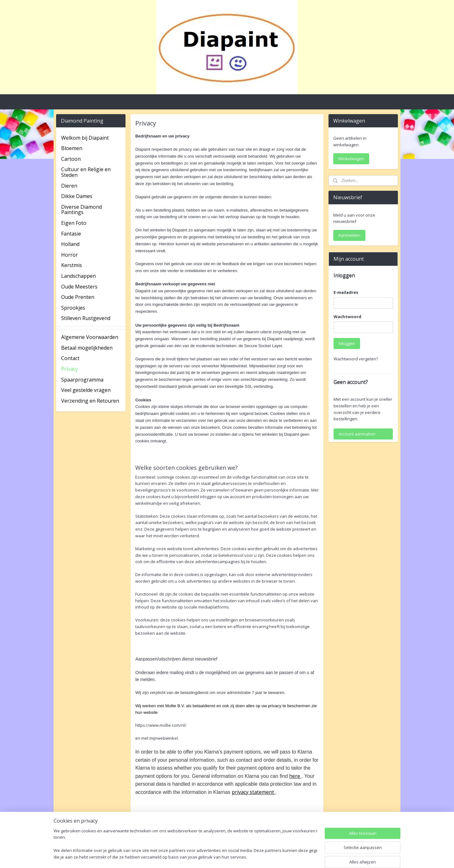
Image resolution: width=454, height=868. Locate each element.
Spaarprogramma (82, 380)
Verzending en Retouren (90, 401)
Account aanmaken (357, 434)
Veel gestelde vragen (86, 390)
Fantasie (71, 234)
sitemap (206, 856)
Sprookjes (73, 308)
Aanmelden (349, 235)
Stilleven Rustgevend (86, 318)
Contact (70, 358)
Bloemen (72, 148)
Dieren (69, 186)
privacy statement (253, 792)
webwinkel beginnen (244, 856)
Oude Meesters (79, 287)
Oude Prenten (78, 297)
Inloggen (347, 343)
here (295, 776)
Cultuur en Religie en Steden (86, 172)
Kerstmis (72, 265)
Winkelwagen (351, 159)
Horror (70, 255)
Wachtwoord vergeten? (356, 359)
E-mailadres (346, 292)
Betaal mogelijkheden (87, 348)
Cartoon (71, 159)
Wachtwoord (347, 317)
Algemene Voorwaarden (90, 337)
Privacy (70, 369)
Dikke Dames (77, 196)
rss (220, 856)
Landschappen (79, 276)
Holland (70, 244)
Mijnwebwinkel (299, 856)
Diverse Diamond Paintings (81, 210)
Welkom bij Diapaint (85, 138)
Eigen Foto (74, 223)
